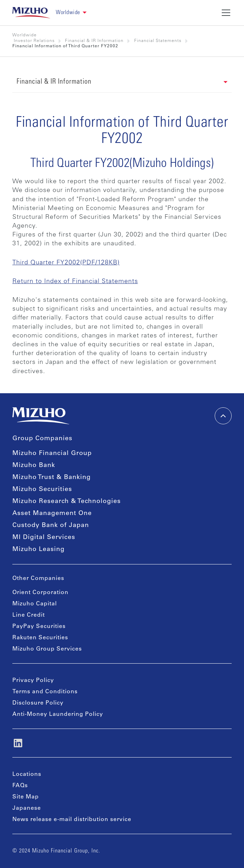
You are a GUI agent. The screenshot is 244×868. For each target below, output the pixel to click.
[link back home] (31, 13)
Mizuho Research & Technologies (67, 502)
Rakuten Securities (40, 638)
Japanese (27, 808)
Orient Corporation (40, 593)
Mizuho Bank (34, 466)
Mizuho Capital (35, 604)
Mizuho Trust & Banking (52, 478)
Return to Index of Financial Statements (75, 282)
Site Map (26, 797)
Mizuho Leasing (38, 550)
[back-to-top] (223, 416)
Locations (27, 774)
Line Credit (29, 615)
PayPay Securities (39, 627)
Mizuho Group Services (47, 649)
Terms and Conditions (45, 692)
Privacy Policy (33, 681)
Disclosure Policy (38, 703)
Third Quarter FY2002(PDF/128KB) (66, 263)
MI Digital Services (44, 538)
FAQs (20, 786)
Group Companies (42, 439)
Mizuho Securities (42, 490)
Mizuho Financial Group (52, 454)
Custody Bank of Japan (51, 526)
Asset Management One (52, 514)
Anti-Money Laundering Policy (58, 714)
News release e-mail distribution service (72, 820)
